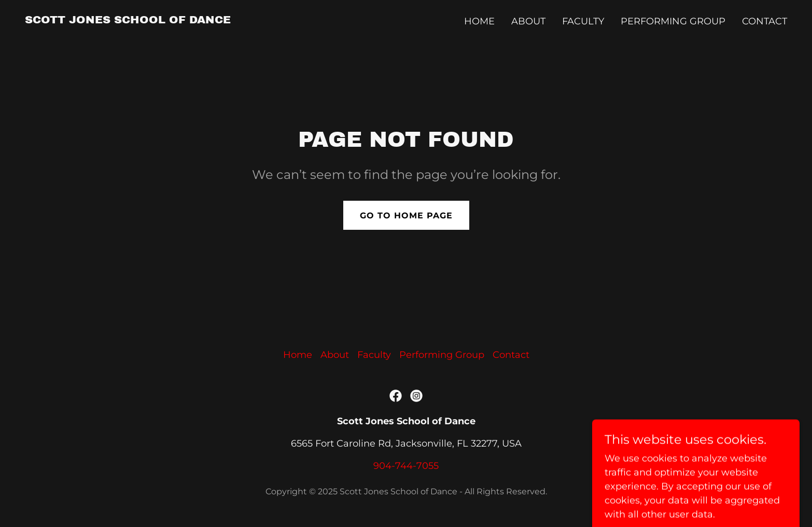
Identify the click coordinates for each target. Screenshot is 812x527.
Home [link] (479, 21)
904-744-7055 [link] (406, 466)
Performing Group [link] (673, 21)
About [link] (528, 21)
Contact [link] (765, 21)
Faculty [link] (583, 21)
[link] (128, 20)
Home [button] (298, 355)
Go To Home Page (406, 216)
